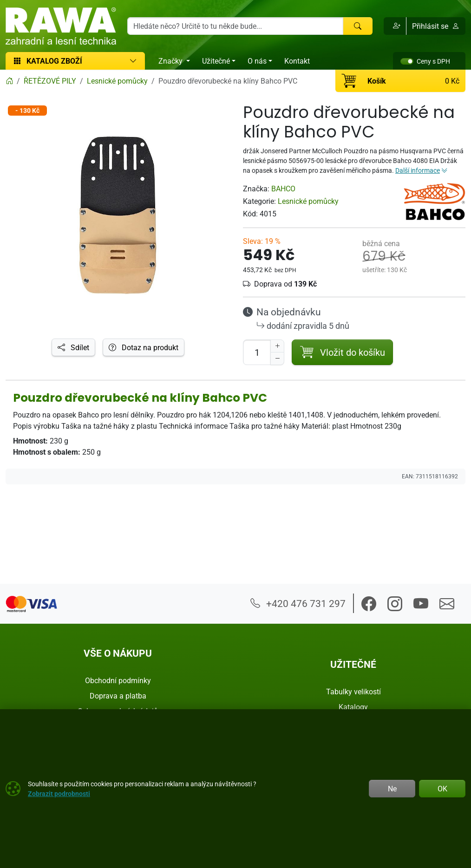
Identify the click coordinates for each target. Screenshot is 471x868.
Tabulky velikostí (353, 692)
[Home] (9, 81)
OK (442, 789)
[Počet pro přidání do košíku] (257, 352)
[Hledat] (358, 26)
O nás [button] (257, 61)
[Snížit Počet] (277, 359)
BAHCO (283, 189)
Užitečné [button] (216, 61)
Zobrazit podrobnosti (59, 793)
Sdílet (73, 347)
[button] (395, 26)
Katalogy (353, 707)
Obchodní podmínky (118, 680)
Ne (392, 789)
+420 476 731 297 (298, 603)
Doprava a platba (118, 696)
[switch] (407, 61)
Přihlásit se (436, 26)
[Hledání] (235, 26)
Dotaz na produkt (144, 347)
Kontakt (297, 61)
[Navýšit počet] (277, 346)
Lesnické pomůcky (308, 201)
